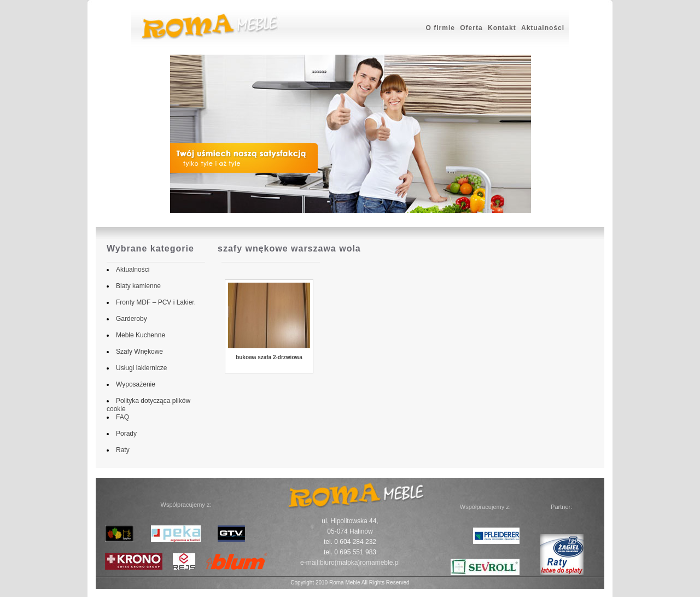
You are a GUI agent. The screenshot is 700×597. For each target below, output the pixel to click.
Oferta (471, 28)
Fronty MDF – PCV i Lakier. (154, 302)
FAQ (120, 417)
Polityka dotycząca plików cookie (161, 401)
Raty (121, 450)
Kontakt (502, 28)
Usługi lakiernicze (139, 368)
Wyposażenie (133, 384)
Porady (124, 434)
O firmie (441, 28)
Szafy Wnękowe (137, 352)
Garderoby (129, 319)
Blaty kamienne (136, 286)
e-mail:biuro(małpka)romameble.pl (350, 563)
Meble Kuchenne (138, 335)
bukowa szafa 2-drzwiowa (269, 357)
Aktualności (543, 28)
